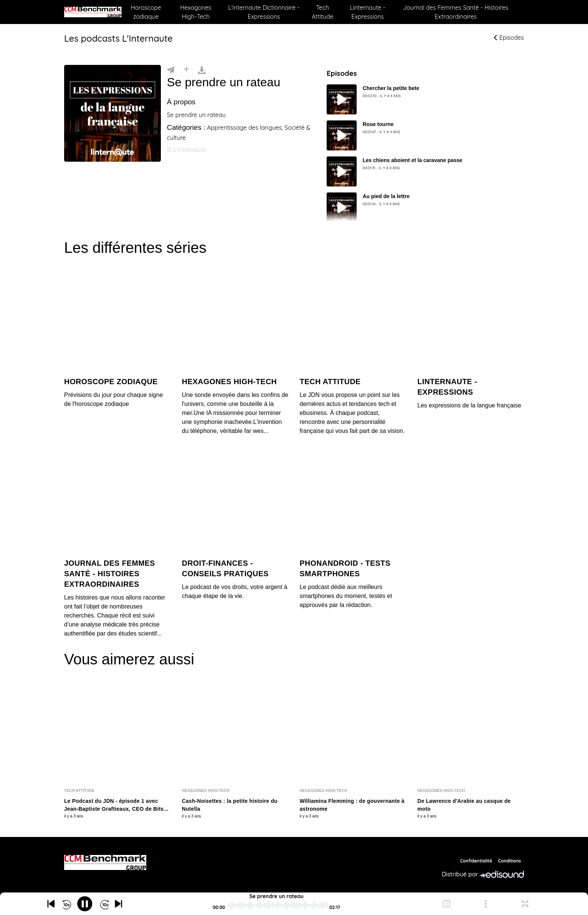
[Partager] (171, 69)
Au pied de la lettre (386, 196)
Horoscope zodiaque (146, 12)
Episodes (509, 38)
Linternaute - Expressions (368, 12)
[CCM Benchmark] (105, 862)
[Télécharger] (202, 69)
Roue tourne (378, 124)
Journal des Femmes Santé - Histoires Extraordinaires (456, 12)
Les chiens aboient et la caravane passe (412, 160)
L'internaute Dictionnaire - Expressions (264, 12)
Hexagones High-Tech (196, 12)
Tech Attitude (322, 12)
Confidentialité (476, 861)
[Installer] (186, 69)
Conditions (509, 861)
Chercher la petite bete (391, 88)
